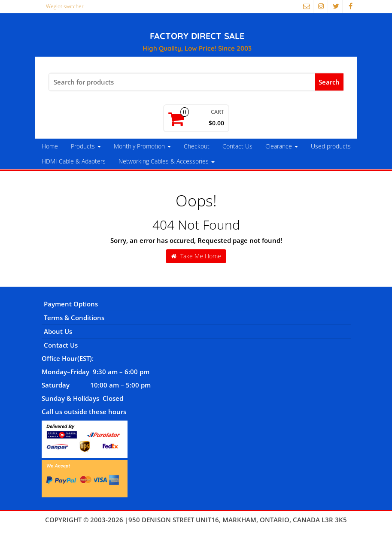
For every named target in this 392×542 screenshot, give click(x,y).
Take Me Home (196, 256)
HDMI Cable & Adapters (74, 161)
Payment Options (71, 304)
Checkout (197, 146)
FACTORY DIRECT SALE (197, 36)
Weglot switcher (65, 6)
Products (86, 146)
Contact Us (237, 146)
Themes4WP (196, 529)
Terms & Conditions (74, 318)
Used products (331, 146)
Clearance (282, 146)
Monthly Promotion (142, 146)
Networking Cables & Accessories (167, 161)
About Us (58, 331)
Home (50, 146)
